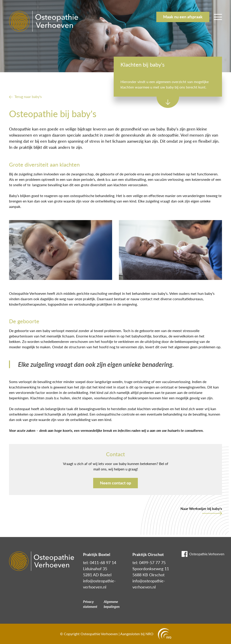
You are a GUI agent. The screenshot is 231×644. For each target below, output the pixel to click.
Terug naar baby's (28, 96)
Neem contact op (115, 483)
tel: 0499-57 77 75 (149, 563)
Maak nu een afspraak (183, 17)
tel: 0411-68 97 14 (100, 563)
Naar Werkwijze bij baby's (201, 508)
